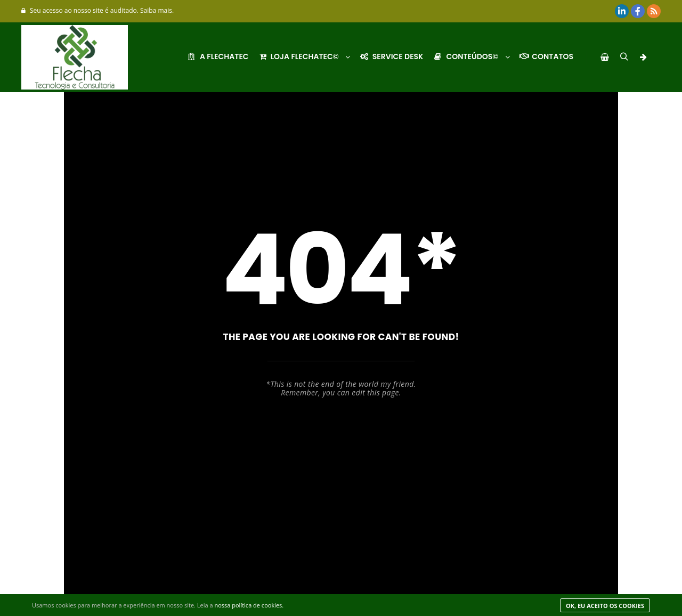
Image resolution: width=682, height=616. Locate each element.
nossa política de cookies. (249, 605)
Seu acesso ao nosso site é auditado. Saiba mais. (98, 10)
